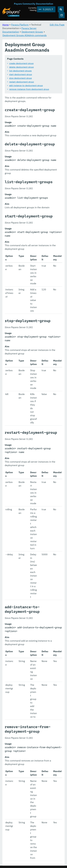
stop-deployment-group (21, 78)
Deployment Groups (32, 32)
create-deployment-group (21, 63)
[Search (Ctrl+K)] (61, 9)
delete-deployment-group (21, 67)
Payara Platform (20, 25)
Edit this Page (57, 25)
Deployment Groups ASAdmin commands (25, 35)
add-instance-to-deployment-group (26, 85)
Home (6, 25)
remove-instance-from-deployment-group (29, 89)
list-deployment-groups (20, 71)
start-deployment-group (21, 74)
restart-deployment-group (22, 82)
